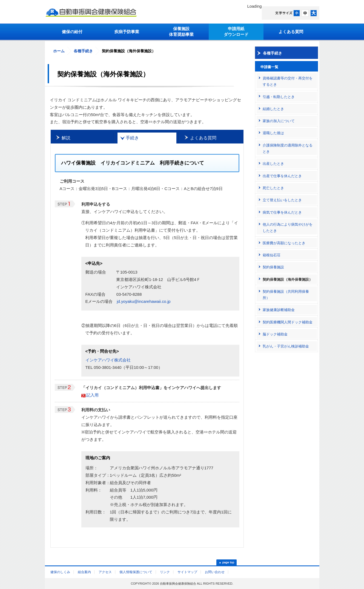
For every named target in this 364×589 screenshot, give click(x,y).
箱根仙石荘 (272, 255)
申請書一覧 (269, 67)
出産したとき (273, 164)
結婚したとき (273, 109)
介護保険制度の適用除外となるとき (288, 148)
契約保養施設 (273, 267)
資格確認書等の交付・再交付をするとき (288, 81)
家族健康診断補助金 (279, 310)
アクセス (105, 572)
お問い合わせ (215, 572)
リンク (165, 572)
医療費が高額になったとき (284, 243)
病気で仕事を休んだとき (282, 212)
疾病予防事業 (127, 32)
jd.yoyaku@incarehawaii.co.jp (144, 301)
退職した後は (273, 133)
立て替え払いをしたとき (282, 200)
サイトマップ (187, 572)
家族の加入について (279, 121)
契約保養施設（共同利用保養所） (286, 295)
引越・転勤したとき (279, 97)
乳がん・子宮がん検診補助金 (286, 346)
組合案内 (84, 572)
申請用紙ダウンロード (236, 32)
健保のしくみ (60, 572)
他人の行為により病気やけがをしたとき (288, 228)
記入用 (92, 395)
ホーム (59, 51)
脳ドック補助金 (275, 334)
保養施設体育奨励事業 (181, 32)
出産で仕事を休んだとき (282, 176)
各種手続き (83, 51)
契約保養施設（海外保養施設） (288, 279)
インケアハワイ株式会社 (108, 360)
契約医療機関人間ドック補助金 (288, 322)
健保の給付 (72, 32)
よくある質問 (291, 32)
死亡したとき (273, 188)
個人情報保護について (136, 572)
